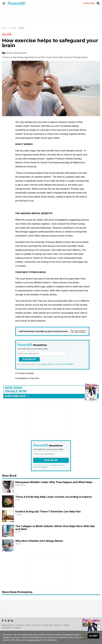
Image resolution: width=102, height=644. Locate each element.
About (28, 625)
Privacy (58, 625)
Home (4, 28)
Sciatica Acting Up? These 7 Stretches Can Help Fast (48, 512)
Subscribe (89, 3)
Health (22, 28)
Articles (13, 28)
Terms (66, 625)
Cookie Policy (34, 640)
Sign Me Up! (29, 359)
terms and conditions (65, 364)
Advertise (7, 628)
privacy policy (47, 364)
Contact (20, 625)
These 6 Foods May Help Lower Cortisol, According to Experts (54, 497)
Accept (93, 636)
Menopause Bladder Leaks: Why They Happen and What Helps (54, 482)
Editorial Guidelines (43, 625)
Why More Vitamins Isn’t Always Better (39, 541)
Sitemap (17, 628)
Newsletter (8, 625)
